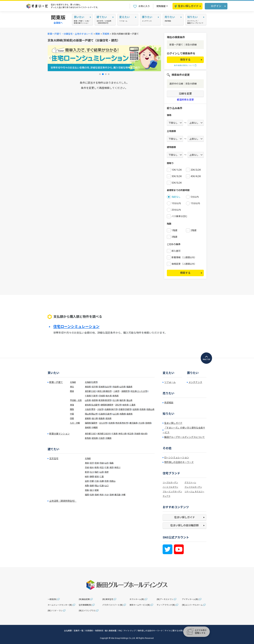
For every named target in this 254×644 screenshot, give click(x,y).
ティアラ (166, 496)
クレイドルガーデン (193, 487)
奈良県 (143, 409)
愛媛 (97, 490)
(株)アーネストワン (165, 599)
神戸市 (114, 409)
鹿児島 (117, 495)
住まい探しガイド (186, 6)
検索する (185, 273)
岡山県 (88, 414)
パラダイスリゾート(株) (113, 605)
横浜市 (109, 391)
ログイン (216, 6)
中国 (72, 414)
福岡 (87, 495)
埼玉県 (134, 391)
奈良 (107, 481)
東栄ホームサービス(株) (140, 605)
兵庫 (102, 481)
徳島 (87, 490)
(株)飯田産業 (84, 599)
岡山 (97, 486)
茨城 (87, 468)
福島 (112, 463)
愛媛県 (88, 418)
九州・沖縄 (75, 423)
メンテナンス (195, 382)
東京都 (88, 391)
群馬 (97, 468)
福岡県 (88, 423)
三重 (102, 477)
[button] (50, 58)
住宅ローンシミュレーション (76, 327)
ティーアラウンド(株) (166, 605)
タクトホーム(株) (137, 599)
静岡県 (104, 405)
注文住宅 (54, 458)
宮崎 (112, 495)
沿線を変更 (185, 94)
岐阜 (87, 477)
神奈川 (117, 468)
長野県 (95, 400)
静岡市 (110, 405)
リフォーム (170, 382)
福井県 (122, 400)
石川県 (116, 400)
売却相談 (169, 403)
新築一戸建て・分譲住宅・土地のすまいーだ (70, 34)
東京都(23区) (91, 434)
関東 (98, 34)
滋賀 (87, 481)
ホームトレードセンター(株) (60, 605)
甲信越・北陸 (76, 400)
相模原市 (125, 391)
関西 (72, 409)
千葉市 (94, 396)
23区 (93, 391)
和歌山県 (150, 409)
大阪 (97, 481)
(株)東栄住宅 (108, 599)
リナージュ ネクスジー (194, 492)
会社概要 (68, 631)
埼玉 (102, 468)
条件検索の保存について (184, 65)
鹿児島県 (133, 423)
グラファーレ (190, 483)
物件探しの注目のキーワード (179, 462)
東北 (72, 387)
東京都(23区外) (104, 434)
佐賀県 (112, 423)
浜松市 (118, 405)
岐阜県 (126, 405)
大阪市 (100, 409)
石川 (92, 472)
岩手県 (95, 387)
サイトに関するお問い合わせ (177, 631)
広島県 (102, 414)
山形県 (122, 387)
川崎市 (116, 391)
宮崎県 (148, 423)
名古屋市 (95, 405)
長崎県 (88, 428)
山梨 (102, 472)
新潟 (87, 472)
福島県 (129, 387)
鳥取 (87, 486)
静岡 (92, 477)
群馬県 (116, 396)
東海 (72, 405)
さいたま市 (142, 391)
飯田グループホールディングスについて (185, 437)
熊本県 (118, 423)
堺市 (93, 409)
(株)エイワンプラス (87, 611)
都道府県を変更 (185, 100)
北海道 (73, 382)
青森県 (88, 387)
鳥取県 (123, 414)
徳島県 (102, 418)
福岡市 (94, 423)
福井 (97, 472)
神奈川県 (101, 391)
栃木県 (109, 396)
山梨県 (88, 400)
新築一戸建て (56, 382)
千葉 (107, 468)
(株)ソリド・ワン (55, 611)
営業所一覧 (79, 631)
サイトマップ (130, 631)
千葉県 (88, 396)
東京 (112, 468)
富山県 (129, 400)
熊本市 (125, 423)
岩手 (92, 463)
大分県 (141, 423)
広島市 (108, 414)
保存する (185, 60)
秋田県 (116, 387)
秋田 (102, 463)
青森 (87, 463)
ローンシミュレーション (177, 458)
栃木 (92, 468)
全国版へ (58, 23)
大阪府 (88, 409)
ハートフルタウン (170, 487)
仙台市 (108, 387)
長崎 (97, 495)
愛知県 (88, 405)
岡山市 (94, 414)
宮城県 (102, 387)
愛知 (97, 477)
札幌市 (94, 382)
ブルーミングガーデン (172, 492)
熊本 (102, 495)
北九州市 (103, 423)
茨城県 (106, 34)
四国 (72, 418)
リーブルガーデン (170, 483)
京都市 (128, 409)
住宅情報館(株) (85, 605)
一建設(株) (52, 599)
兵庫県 (108, 409)
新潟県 (102, 400)
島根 (92, 486)
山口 (107, 486)
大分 (107, 495)
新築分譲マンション (59, 434)
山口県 (116, 414)
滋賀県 (136, 409)
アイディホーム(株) (190, 599)
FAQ (120, 631)
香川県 (95, 418)
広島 (102, 486)
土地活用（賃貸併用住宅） (63, 501)
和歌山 (113, 481)
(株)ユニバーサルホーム (192, 605)
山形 (107, 463)
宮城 (97, 463)
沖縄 (123, 495)
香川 (92, 490)
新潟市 (108, 400)
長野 (107, 472)
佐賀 (92, 495)
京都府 (122, 409)
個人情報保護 (111, 631)
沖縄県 (95, 428)
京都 (92, 481)
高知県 (109, 418)
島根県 (130, 414)
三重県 (133, 405)
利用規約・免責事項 (94, 631)
